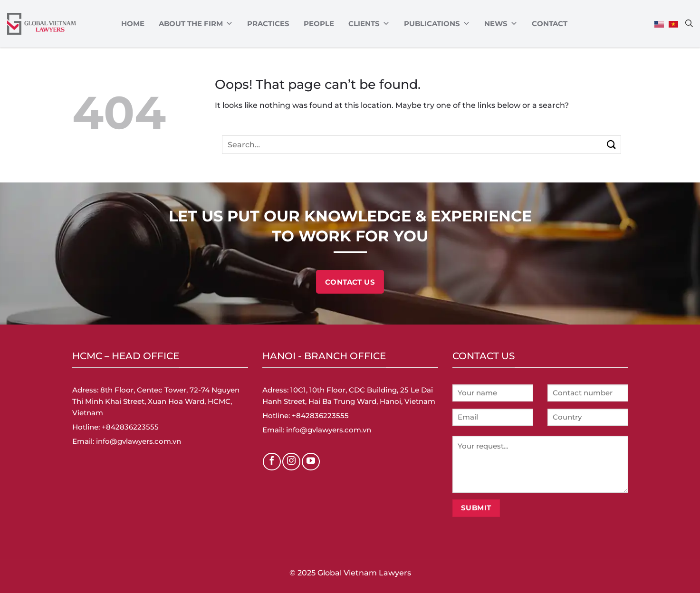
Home (133, 24)
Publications (437, 24)
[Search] (689, 23)
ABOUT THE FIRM (196, 24)
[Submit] (612, 145)
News (501, 24)
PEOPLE (319, 24)
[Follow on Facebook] (272, 462)
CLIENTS (369, 24)
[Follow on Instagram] (291, 462)
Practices (268, 24)
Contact (550, 24)
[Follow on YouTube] (311, 462)
